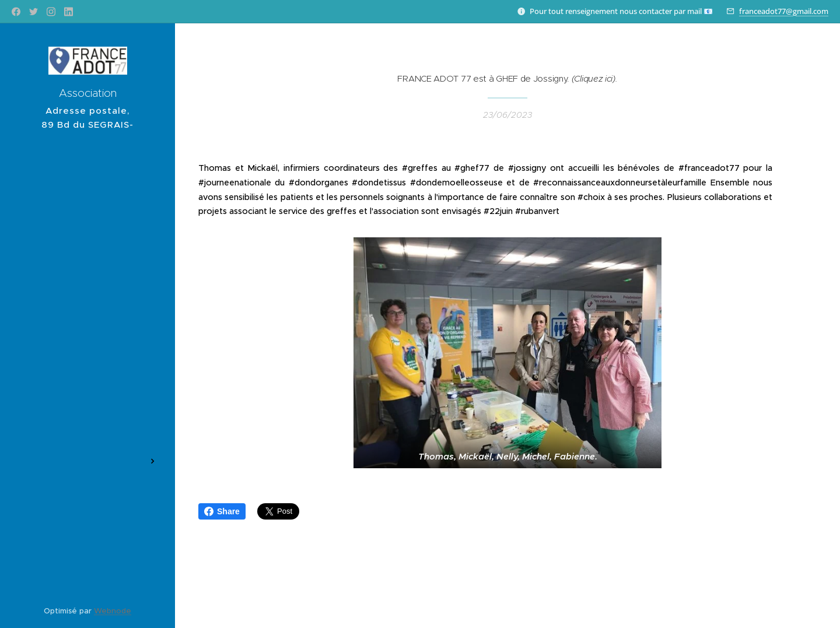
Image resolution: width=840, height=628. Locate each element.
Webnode (113, 611)
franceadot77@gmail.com (784, 11)
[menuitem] (87, 232)
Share (222, 511)
